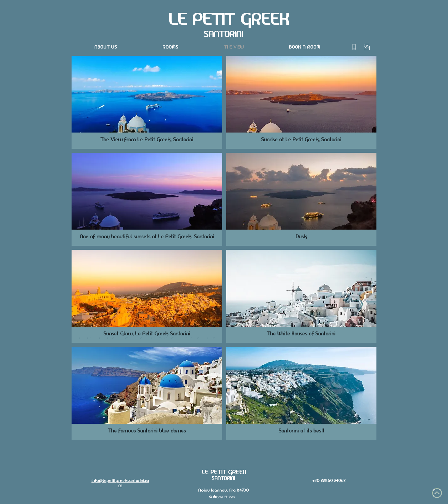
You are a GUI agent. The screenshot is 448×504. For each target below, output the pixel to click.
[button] (147, 102)
